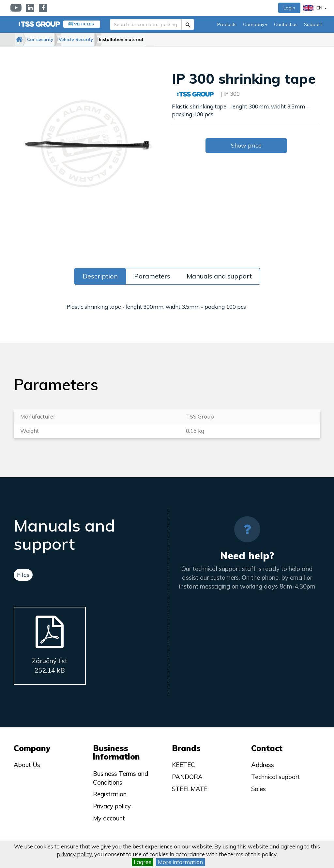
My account (109, 818)
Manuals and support (219, 276)
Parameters (152, 276)
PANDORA (187, 777)
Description (100, 276)
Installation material (147, 39)
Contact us (286, 24)
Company (255, 24)
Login (289, 8)
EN (315, 8)
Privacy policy (112, 806)
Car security (52, 39)
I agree (143, 862)
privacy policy (74, 854)
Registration (110, 794)
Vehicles (84, 24)
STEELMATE (190, 789)
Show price (246, 145)
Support (313, 24)
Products (227, 24)
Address (263, 765)
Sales (258, 789)
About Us (27, 765)
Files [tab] (23, 575)
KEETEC (183, 765)
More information (180, 862)
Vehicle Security (95, 39)
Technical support (276, 777)
